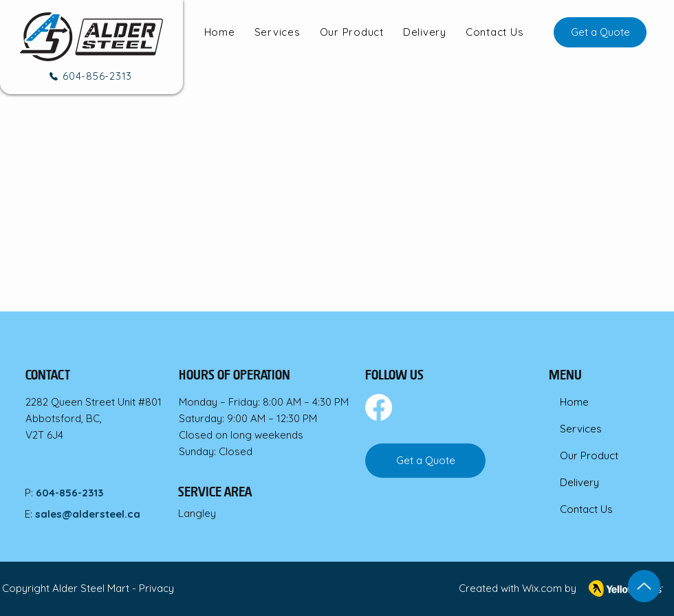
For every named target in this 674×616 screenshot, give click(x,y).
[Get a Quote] (600, 32)
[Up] (644, 586)
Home (574, 402)
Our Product (589, 455)
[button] (278, 33)
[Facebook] (379, 407)
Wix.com (542, 588)
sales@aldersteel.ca (88, 514)
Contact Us (586, 509)
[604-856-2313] (90, 76)
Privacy (156, 588)
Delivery (579, 482)
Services (581, 429)
